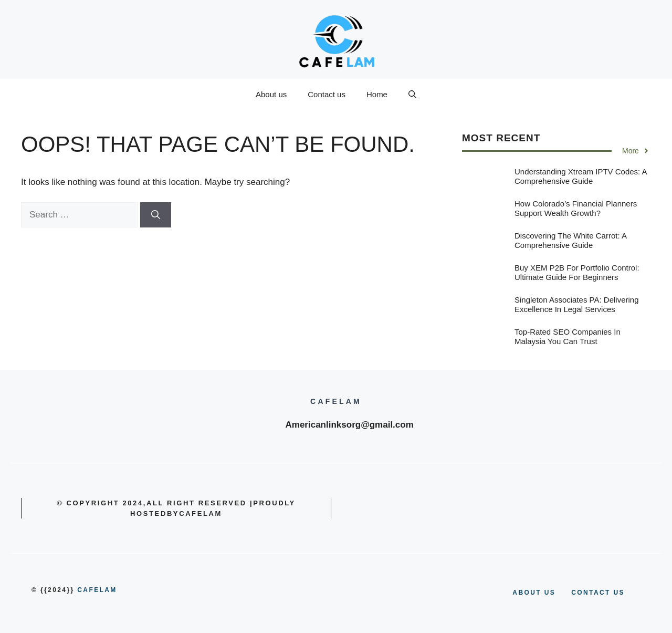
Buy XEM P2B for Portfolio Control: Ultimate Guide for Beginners (577, 272)
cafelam (97, 590)
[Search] (156, 215)
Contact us (327, 94)
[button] (412, 95)
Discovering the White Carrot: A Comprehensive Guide (570, 240)
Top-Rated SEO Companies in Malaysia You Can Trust (568, 336)
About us (271, 94)
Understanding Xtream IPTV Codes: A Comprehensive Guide (581, 176)
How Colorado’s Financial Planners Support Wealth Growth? (576, 208)
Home (377, 94)
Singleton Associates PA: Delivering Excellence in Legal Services (577, 304)
